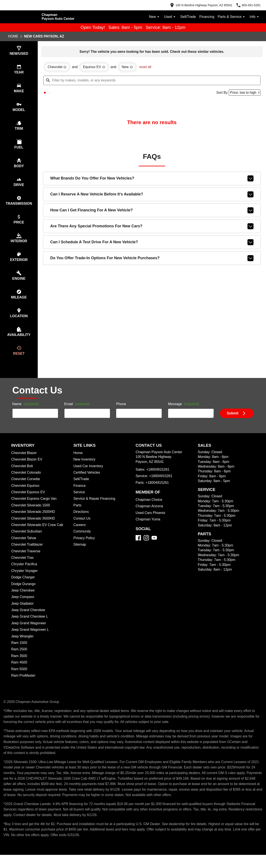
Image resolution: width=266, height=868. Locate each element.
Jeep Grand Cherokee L (30, 624)
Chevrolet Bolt (23, 474)
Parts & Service (231, 17)
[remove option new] (129, 68)
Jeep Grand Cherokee (29, 618)
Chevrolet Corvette (27, 487)
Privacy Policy (85, 546)
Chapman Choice (149, 507)
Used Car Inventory (89, 474)
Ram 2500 (19, 657)
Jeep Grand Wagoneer (29, 631)
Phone (121, 412)
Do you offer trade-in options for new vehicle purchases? (152, 259)
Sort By (221, 93)
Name (26, 412)
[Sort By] (244, 93)
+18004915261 (158, 477)
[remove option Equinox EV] (96, 68)
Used (168, 17)
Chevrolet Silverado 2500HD (34, 519)
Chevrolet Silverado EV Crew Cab (38, 532)
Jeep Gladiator (23, 611)
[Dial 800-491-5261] (247, 5)
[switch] (19, 51)
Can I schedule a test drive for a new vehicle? (152, 243)
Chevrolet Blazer (25, 461)
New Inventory (85, 467)
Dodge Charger (24, 585)
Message (184, 412)
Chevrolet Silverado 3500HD (34, 526)
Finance (80, 493)
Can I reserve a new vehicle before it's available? (152, 195)
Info (255, 17)
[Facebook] (138, 545)
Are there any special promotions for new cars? (152, 227)
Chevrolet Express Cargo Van (35, 506)
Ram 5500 (19, 677)
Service (80, 500)
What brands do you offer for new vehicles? (152, 179)
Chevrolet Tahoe (24, 546)
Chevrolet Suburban (27, 539)
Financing (206, 17)
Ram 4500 (19, 670)
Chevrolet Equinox (26, 493)
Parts (78, 513)
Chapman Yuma (148, 527)
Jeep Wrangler (23, 644)
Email (78, 412)
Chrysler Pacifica (25, 572)
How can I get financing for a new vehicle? (152, 211)
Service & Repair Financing (95, 506)
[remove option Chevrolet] (58, 68)
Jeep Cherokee (23, 598)
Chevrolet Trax (23, 565)
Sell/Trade (186, 17)
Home (13, 37)
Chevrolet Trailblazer (28, 552)
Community (83, 539)
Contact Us (82, 526)
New (152, 17)
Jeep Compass (23, 604)
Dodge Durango (24, 592)
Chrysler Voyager (25, 578)
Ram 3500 (19, 663)
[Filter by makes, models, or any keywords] (152, 81)
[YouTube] (154, 545)
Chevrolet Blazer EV (27, 467)
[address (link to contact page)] (198, 5)
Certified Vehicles (88, 480)
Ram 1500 (19, 650)
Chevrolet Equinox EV (29, 500)
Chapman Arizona (150, 514)
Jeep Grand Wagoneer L (31, 637)
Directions (82, 519)
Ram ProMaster (23, 683)
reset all (148, 68)
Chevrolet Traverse (27, 559)
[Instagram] (146, 545)
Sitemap (80, 552)
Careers (80, 532)
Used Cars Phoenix (151, 520)
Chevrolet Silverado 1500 (31, 513)
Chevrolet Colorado (27, 480)
